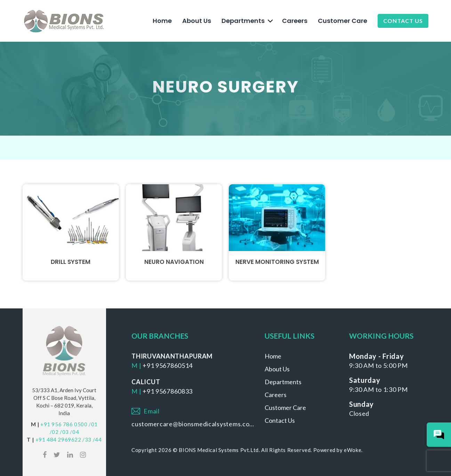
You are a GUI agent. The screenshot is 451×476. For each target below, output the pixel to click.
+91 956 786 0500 (64, 424)
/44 (97, 439)
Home (162, 21)
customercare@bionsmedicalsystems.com (193, 424)
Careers (295, 21)
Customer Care (343, 21)
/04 (74, 432)
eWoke (353, 450)
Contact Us (403, 21)
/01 (93, 424)
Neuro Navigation (174, 262)
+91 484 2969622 (58, 439)
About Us (197, 21)
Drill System (71, 262)
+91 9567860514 (168, 365)
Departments (243, 21)
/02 (54, 432)
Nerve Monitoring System (277, 262)
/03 (64, 432)
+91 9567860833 (168, 391)
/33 (87, 439)
